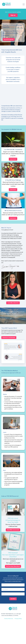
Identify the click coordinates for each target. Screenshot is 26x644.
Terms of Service (9, 619)
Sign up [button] (13, 15)
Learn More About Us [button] (13, 303)
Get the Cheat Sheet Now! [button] (13, 566)
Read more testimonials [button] (9, 338)
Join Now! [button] (13, 599)
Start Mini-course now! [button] (13, 530)
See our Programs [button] (9, 39)
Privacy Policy (18, 619)
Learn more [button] (13, 159)
